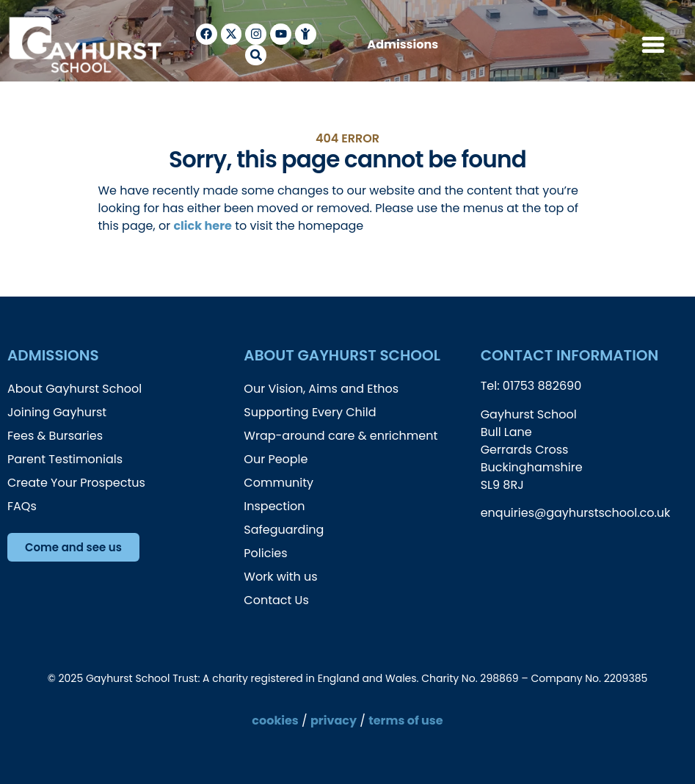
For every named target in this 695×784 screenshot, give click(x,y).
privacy (334, 721)
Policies (265, 553)
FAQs (22, 506)
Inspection (274, 506)
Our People (276, 459)
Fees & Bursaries (55, 436)
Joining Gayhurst (57, 412)
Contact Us (276, 600)
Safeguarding (284, 530)
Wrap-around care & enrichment (341, 436)
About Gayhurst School (74, 389)
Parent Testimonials (65, 459)
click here (202, 226)
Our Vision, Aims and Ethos (321, 389)
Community (279, 483)
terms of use (405, 721)
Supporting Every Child (310, 412)
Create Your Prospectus (76, 483)
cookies (275, 721)
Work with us (280, 577)
